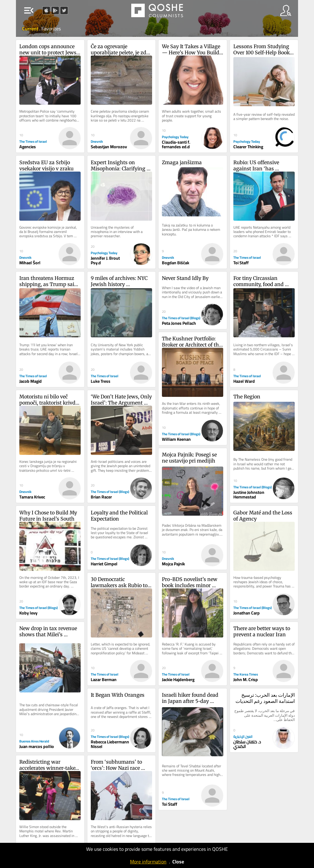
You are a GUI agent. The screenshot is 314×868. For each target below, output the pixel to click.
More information (148, 862)
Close (178, 862)
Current (31, 29)
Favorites (51, 29)
